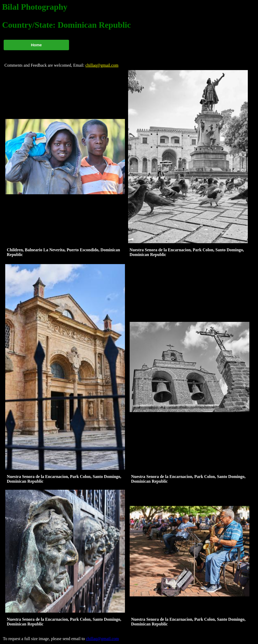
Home (36, 45)
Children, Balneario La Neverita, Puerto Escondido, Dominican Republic (63, 252)
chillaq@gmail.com (102, 65)
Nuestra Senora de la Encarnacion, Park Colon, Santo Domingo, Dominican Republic (187, 252)
